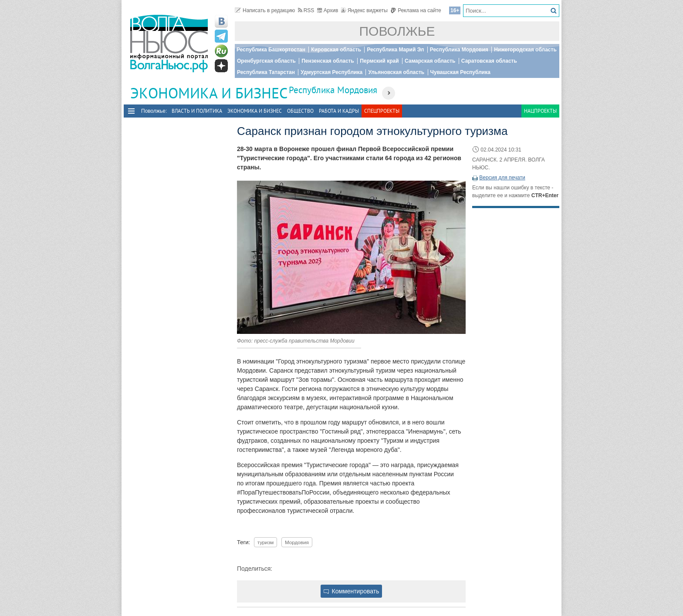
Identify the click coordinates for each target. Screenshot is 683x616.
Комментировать (352, 591)
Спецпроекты (382, 111)
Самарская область (430, 61)
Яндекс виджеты (364, 10)
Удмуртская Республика (331, 72)
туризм (266, 542)
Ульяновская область (396, 72)
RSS (306, 10)
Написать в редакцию (265, 10)
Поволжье (397, 31)
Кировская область (336, 50)
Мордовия (297, 542)
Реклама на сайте (416, 10)
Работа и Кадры (339, 111)
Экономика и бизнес (255, 111)
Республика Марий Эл (395, 50)
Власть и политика (197, 111)
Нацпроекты (540, 111)
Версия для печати (502, 178)
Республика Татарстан (266, 72)
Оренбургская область (266, 61)
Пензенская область (328, 61)
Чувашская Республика (460, 72)
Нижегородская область (525, 50)
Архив (328, 10)
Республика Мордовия (459, 50)
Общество (300, 111)
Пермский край (379, 61)
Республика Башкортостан (271, 50)
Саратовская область (489, 61)
